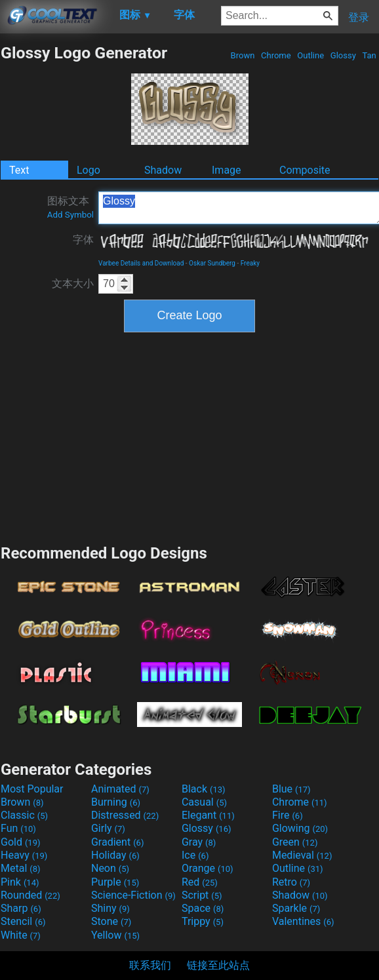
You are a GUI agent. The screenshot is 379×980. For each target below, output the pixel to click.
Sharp (21, 908)
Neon (110, 868)
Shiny (110, 908)
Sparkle (296, 908)
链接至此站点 (218, 965)
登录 (359, 17)
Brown (242, 55)
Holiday (115, 855)
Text (19, 170)
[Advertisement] (190, 437)
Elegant (208, 815)
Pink (20, 882)
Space (203, 908)
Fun (18, 828)
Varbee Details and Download (141, 263)
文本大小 (73, 284)
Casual (204, 802)
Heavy (24, 855)
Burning (116, 802)
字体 (83, 240)
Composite (305, 170)
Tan (369, 55)
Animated (120, 789)
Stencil (23, 921)
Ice (195, 855)
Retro (291, 882)
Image (227, 170)
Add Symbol (70, 215)
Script (202, 895)
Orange (208, 868)
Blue (291, 789)
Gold (21, 842)
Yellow (115, 935)
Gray (199, 842)
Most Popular (32, 789)
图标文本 (70, 207)
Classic (24, 815)
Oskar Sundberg (212, 263)
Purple (115, 882)
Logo (89, 170)
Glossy (343, 55)
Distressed (125, 815)
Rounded (30, 895)
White (21, 935)
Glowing (300, 828)
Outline (310, 55)
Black (204, 789)
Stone (111, 921)
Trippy (203, 921)
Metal (21, 868)
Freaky (250, 263)
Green (295, 842)
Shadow (163, 170)
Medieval (302, 855)
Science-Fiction (133, 895)
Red (200, 882)
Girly (108, 828)
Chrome (276, 55)
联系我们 (150, 965)
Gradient (117, 842)
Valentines (303, 921)
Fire (288, 815)
